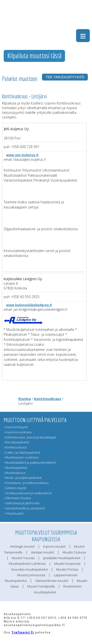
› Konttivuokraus (15, 447)
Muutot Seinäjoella (41, 586)
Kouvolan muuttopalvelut (29, 569)
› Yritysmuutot (13, 513)
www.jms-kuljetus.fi (22, 155)
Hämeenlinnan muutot (52, 581)
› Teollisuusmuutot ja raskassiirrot (28, 493)
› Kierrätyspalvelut (16, 442)
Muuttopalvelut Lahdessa (27, 563)
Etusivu (25, 399)
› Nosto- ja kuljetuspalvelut (23, 478)
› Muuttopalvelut (15, 468)
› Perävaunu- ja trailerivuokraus (26, 483)
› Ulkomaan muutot (17, 498)
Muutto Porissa (67, 569)
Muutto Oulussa (74, 552)
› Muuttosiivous (15, 473)
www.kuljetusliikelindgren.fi (29, 305)
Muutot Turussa (23, 558)
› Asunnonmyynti (16, 427)
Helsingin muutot (22, 546)
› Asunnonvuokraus (18, 432)
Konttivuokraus (48, 399)
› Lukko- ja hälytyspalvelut (22, 452)
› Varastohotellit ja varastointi (24, 508)
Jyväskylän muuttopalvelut (62, 558)
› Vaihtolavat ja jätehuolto (22, 503)
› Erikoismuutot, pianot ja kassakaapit (30, 437)
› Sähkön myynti (15, 488)
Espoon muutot (54, 546)
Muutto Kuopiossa (67, 563)
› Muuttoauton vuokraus (21, 457)
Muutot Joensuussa (31, 575)
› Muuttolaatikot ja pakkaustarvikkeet (30, 462)
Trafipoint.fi (23, 632)
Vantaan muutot (42, 552)
